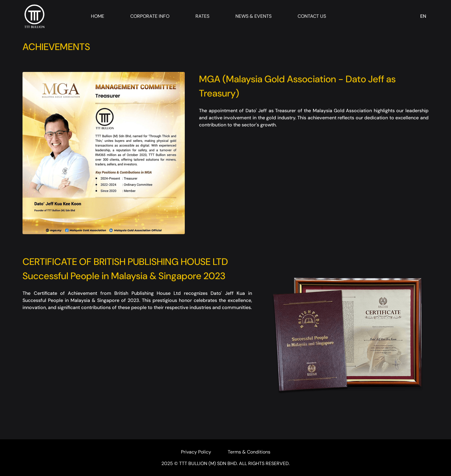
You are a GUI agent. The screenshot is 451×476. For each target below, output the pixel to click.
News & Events (253, 16)
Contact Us (312, 16)
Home (98, 16)
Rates (202, 16)
